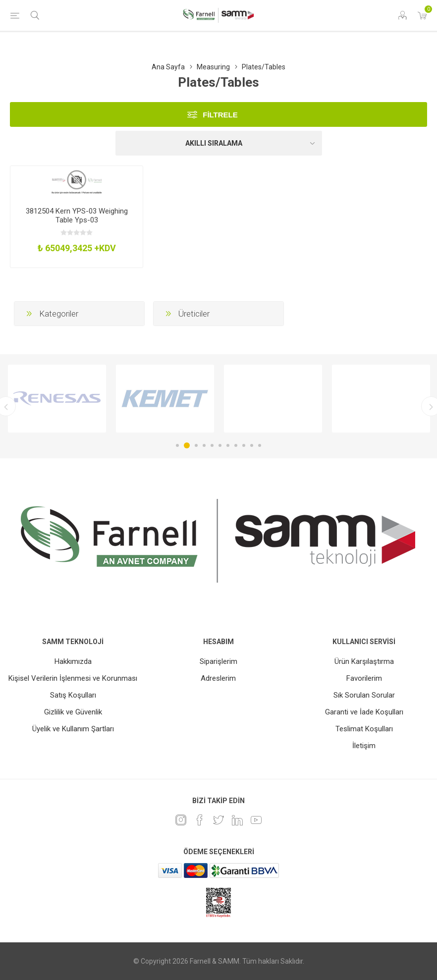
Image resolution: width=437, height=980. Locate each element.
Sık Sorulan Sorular (364, 695)
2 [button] (187, 445)
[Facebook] (200, 820)
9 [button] (244, 445)
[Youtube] (256, 820)
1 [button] (177, 445)
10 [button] (252, 445)
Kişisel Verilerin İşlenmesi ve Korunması (73, 678)
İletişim (364, 746)
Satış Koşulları (73, 695)
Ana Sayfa (168, 67)
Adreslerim (218, 678)
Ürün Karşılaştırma (364, 661)
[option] (57, 399)
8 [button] (236, 445)
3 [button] (196, 445)
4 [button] (204, 445)
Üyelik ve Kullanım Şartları (73, 729)
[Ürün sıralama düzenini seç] (219, 143)
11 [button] (260, 445)
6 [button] (220, 445)
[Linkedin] (237, 820)
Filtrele (220, 115)
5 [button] (212, 445)
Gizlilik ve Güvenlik (73, 712)
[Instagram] (181, 820)
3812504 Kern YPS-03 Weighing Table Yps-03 (77, 216)
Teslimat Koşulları (364, 729)
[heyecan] (218, 820)
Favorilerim (364, 678)
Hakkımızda (73, 661)
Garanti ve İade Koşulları (364, 712)
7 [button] (228, 445)
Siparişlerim (218, 661)
